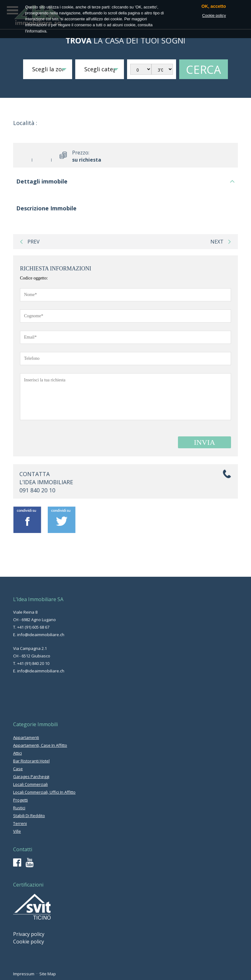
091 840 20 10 (37, 490)
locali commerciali (30, 784)
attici (17, 753)
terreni (20, 823)
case (18, 769)
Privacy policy (29, 934)
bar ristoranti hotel (31, 761)
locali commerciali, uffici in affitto (44, 792)
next (221, 242)
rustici (19, 808)
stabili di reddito (29, 816)
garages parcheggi (31, 776)
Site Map (48, 974)
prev (30, 242)
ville (17, 831)
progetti (20, 800)
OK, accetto (214, 6)
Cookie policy (29, 942)
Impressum (24, 974)
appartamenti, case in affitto (40, 745)
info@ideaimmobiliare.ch (41, 635)
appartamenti (26, 737)
